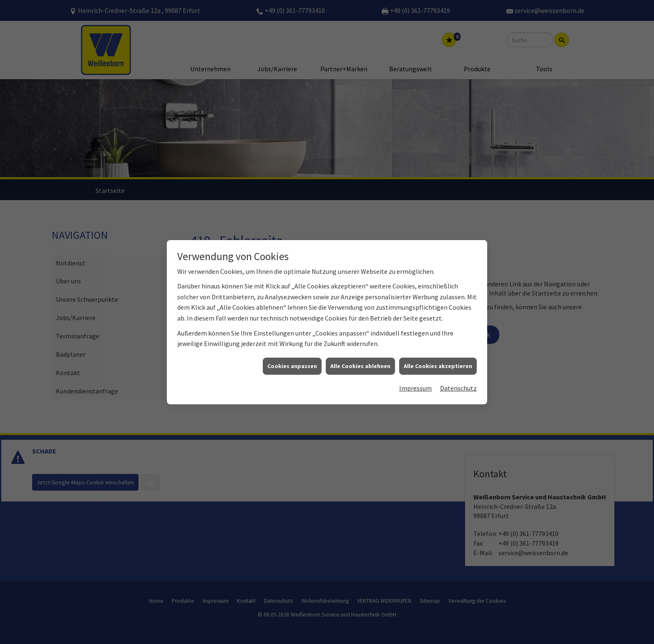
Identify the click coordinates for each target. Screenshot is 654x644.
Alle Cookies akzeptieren (438, 344)
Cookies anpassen (292, 344)
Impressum (415, 367)
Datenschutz (458, 367)
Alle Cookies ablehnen (360, 344)
